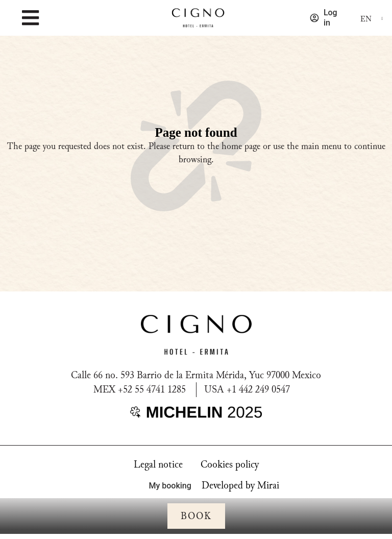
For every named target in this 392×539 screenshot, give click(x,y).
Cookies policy (230, 464)
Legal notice (158, 464)
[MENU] (30, 18)
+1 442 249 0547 (258, 389)
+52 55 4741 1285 (152, 389)
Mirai (268, 485)
